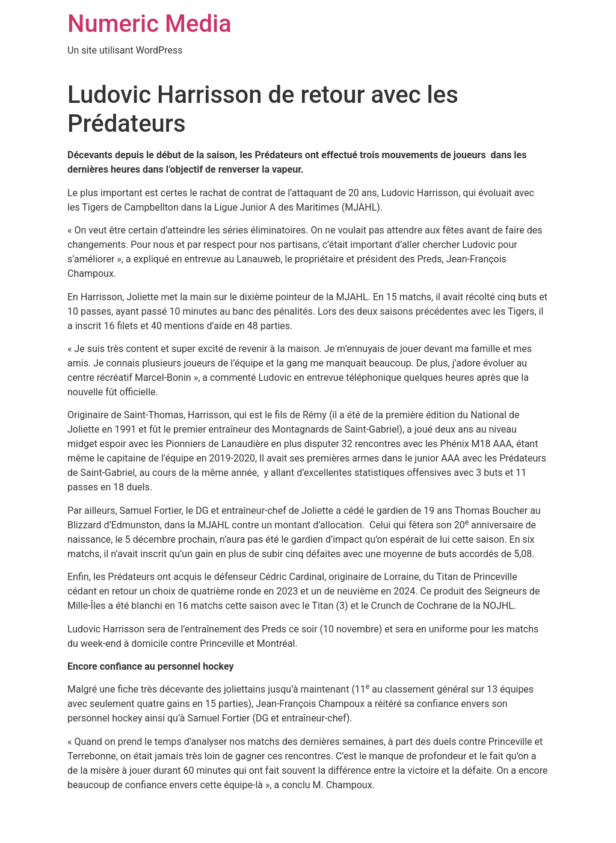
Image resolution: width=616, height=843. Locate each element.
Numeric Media (149, 24)
